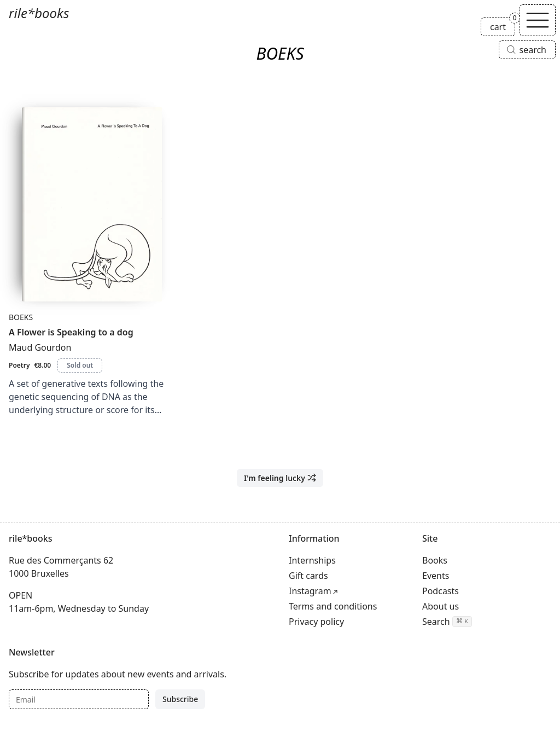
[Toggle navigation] (538, 20)
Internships (312, 560)
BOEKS (21, 317)
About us (441, 606)
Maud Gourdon (40, 347)
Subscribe (180, 699)
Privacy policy (316, 622)
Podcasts (441, 591)
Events (436, 576)
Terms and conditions (333, 606)
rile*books (39, 13)
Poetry (19, 365)
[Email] (79, 699)
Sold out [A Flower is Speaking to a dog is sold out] (80, 365)
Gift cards (308, 576)
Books (435, 560)
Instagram (310, 591)
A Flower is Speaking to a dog (71, 332)
